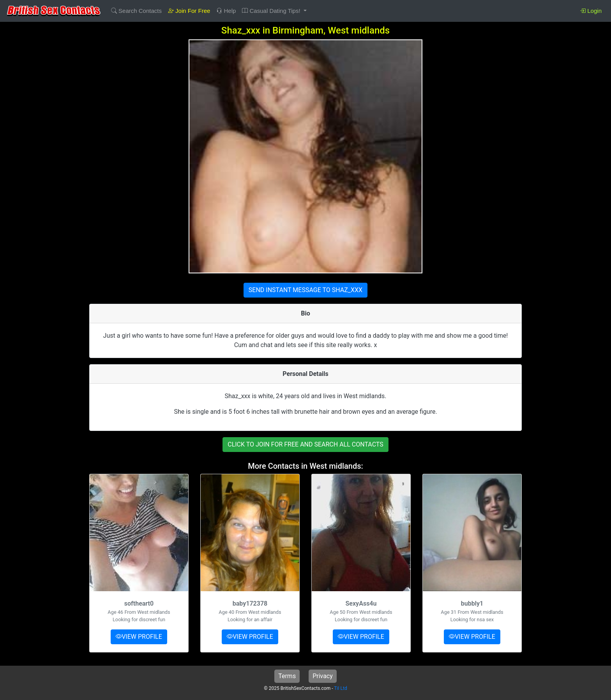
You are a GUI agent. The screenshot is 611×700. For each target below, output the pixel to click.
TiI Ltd (340, 688)
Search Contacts (136, 11)
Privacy (323, 676)
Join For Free (189, 11)
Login (591, 11)
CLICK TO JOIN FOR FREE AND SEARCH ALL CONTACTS (305, 444)
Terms (287, 676)
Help (226, 11)
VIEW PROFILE (139, 637)
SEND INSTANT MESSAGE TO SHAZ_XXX (305, 290)
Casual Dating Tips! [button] (272, 11)
